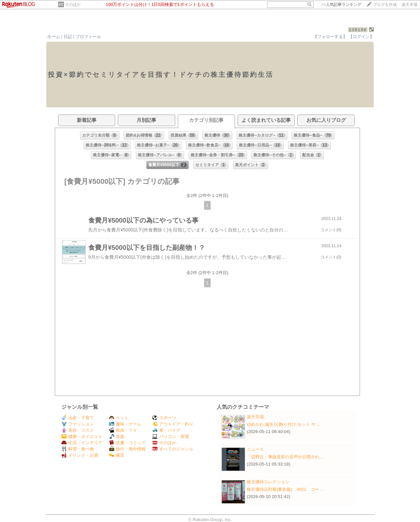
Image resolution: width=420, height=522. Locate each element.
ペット (119, 418)
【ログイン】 (361, 37)
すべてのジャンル (173, 449)
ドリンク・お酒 (80, 455)
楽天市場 (409, 5)
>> (341, 5)
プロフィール (88, 37)
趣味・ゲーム (125, 424)
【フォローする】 (330, 37)
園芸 (117, 455)
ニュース (255, 449)
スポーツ (164, 418)
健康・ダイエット (82, 436)
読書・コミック (127, 443)
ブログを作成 (385, 5)
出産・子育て (78, 418)
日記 (68, 37)
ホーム (54, 37)
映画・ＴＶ (123, 430)
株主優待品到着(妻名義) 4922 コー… (285, 489)
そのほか (73, 5)
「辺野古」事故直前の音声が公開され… (285, 457)
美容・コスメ (78, 430)
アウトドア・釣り (173, 424)
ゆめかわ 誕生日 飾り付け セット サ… (283, 424)
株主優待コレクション (268, 482)
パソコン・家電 (171, 436)
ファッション (78, 424)
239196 (358, 30)
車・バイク (166, 430)
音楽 (117, 436)
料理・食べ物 (78, 449)
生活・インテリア (82, 443)
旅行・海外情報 (127, 449)
